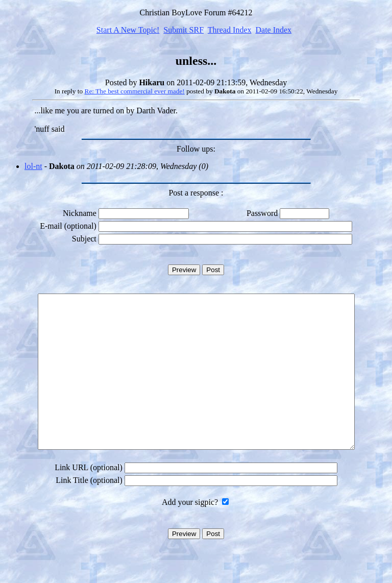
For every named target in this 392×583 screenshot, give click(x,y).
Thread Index (230, 30)
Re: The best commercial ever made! (135, 91)
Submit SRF (183, 30)
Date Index (273, 30)
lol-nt (33, 166)
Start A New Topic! (128, 30)
